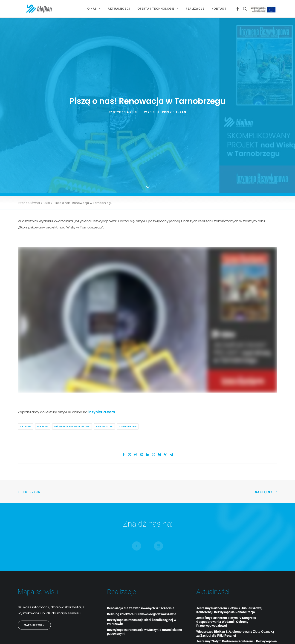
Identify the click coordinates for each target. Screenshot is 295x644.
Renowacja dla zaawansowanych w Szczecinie (141, 594)
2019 (151, 105)
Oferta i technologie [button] (158, 9)
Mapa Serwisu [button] (34, 611)
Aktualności (119, 9)
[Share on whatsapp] (153, 441)
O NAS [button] (94, 9)
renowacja (104, 412)
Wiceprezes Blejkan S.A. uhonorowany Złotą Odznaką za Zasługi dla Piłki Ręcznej (235, 619)
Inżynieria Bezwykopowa (72, 412)
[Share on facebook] (124, 441)
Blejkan (43, 412)
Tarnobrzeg (128, 412)
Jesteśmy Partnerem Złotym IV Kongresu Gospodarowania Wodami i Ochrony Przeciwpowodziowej (226, 608)
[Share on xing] (165, 441)
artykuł (25, 412)
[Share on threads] (136, 441)
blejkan (179, 105)
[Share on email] (171, 441)
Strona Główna (29, 189)
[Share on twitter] (130, 441)
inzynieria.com (102, 398)
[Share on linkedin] (147, 441)
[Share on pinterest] (142, 441)
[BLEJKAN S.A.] (31, 9)
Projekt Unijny (264, 10)
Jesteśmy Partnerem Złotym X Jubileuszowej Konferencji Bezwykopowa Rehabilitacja (229, 596)
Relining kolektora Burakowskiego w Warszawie (142, 600)
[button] (238, 9)
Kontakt (219, 9)
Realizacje (195, 9)
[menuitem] (94, 9)
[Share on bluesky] (159, 441)
